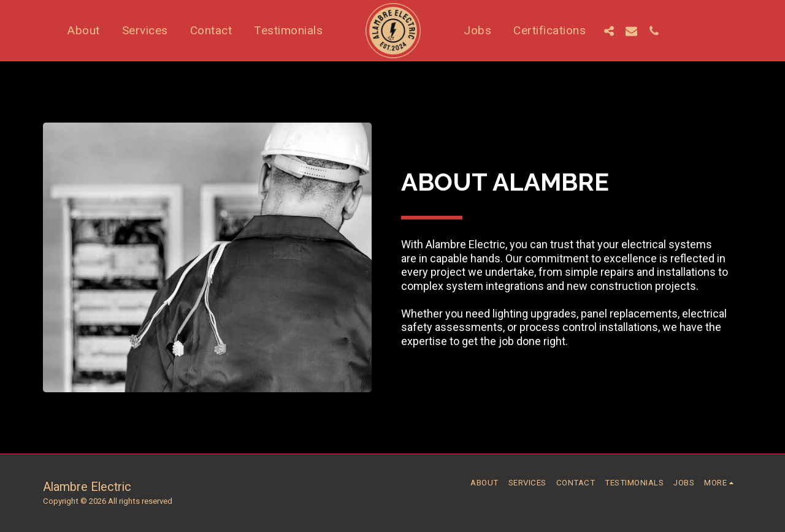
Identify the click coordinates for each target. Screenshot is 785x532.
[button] (609, 31)
